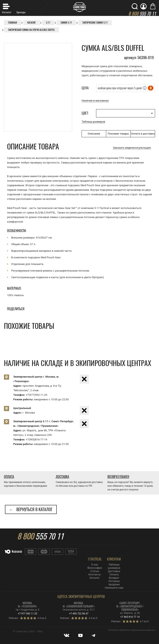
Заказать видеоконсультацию (132, 148)
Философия (95, 568)
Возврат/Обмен (118, 477)
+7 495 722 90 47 (79, 614)
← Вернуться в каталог (31, 509)
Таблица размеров (93, 122)
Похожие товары (118, 134)
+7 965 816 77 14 (130, 617)
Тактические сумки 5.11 (95, 23)
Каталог (32, 23)
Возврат (114, 578)
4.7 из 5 (144, 621)
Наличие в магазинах (95, 101)
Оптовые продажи (114, 583)
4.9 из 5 (42, 618)
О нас (95, 565)
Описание (94, 134)
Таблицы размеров (114, 566)
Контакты (95, 574)
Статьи (95, 571)
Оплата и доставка (143, 134)
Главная (13, 23)
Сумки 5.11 (66, 23)
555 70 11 (40, 536)
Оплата (9, 477)
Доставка (62, 477)
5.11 (48, 23)
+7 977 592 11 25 (27, 614)
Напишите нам (114, 588)
